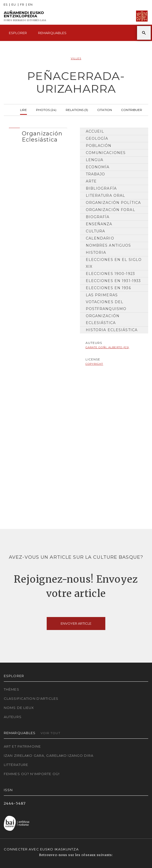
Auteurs (13, 717)
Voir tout (50, 733)
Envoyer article (76, 623)
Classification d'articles (31, 698)
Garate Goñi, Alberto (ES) (107, 347)
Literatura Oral (106, 195)
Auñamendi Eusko (25, 16)
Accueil (95, 131)
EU (14, 5)
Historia (96, 253)
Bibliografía (101, 188)
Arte (91, 181)
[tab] (38, 135)
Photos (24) (46, 109)
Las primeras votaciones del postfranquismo (106, 302)
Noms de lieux (19, 708)
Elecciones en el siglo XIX (114, 263)
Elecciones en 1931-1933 (113, 281)
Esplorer (18, 33)
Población (99, 146)
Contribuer (132, 109)
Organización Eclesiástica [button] (42, 136)
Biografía (98, 217)
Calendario (100, 238)
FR (22, 5)
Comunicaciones (106, 153)
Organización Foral (111, 210)
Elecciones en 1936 (108, 288)
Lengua (95, 160)
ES (6, 5)
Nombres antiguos (108, 245)
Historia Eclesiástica (112, 330)
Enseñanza (99, 224)
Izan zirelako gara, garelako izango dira (49, 755)
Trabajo (96, 174)
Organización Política (113, 203)
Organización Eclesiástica (103, 319)
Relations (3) (77, 109)
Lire (23, 109)
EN (30, 5)
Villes (76, 58)
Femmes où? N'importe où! (32, 774)
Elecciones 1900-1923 (110, 274)
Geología (97, 138)
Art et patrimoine (22, 746)
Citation (105, 109)
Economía (98, 167)
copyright (94, 364)
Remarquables (52, 33)
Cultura (96, 231)
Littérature (16, 765)
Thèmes (12, 689)
